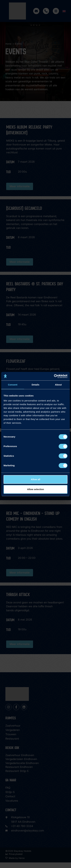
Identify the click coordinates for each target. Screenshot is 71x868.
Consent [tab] (13, 385)
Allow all (36, 479)
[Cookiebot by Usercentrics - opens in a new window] (54, 376)
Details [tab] (35, 385)
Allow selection (35, 489)
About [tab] (58, 385)
